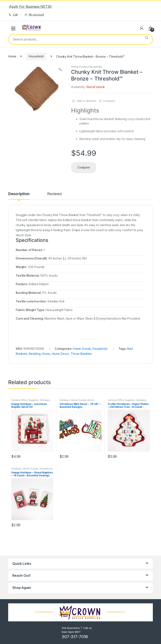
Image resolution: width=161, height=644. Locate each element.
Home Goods (79, 67)
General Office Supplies (25, 400)
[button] (60, 70)
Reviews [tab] (54, 194)
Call (13, 15)
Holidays (45, 400)
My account (34, 15)
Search (146, 39)
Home (12, 56)
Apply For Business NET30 (30, 6)
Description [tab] (19, 194)
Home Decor (60, 354)
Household (36, 56)
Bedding (35, 354)
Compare (109, 101)
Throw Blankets (81, 354)
